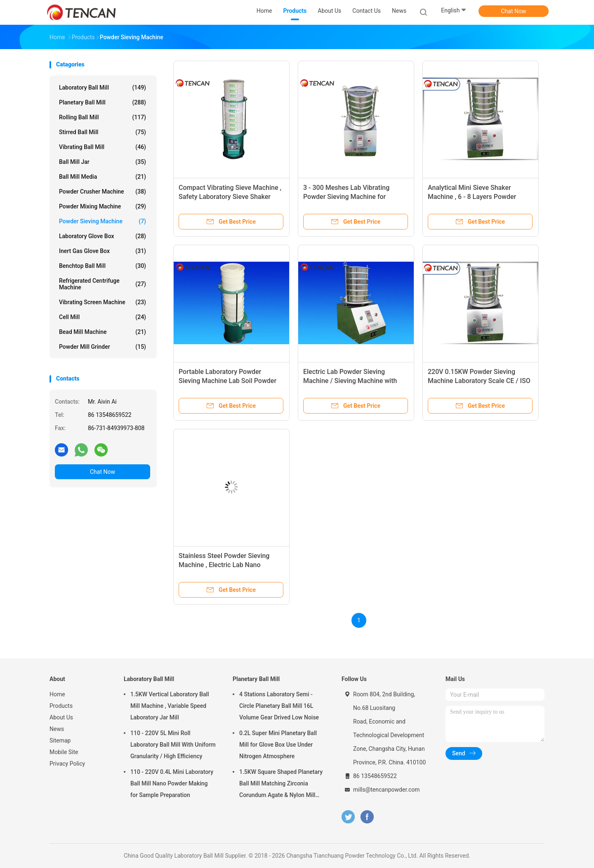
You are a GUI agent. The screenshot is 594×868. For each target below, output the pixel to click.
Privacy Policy (67, 764)
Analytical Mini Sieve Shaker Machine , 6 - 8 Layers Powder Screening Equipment (472, 197)
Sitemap (60, 740)
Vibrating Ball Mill (103, 147)
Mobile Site (64, 752)
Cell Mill (103, 317)
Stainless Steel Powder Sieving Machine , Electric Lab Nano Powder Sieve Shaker (224, 565)
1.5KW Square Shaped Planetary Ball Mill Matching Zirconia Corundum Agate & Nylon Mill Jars (281, 785)
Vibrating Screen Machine (103, 302)
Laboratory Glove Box (103, 236)
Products (61, 706)
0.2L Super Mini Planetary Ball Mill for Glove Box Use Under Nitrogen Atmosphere (278, 745)
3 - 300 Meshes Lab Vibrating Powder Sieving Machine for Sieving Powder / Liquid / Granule (352, 197)
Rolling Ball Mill (103, 117)
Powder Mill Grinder (103, 347)
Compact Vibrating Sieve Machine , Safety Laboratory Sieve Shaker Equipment (230, 197)
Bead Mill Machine (103, 332)
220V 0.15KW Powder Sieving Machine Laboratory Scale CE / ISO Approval (479, 381)
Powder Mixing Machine (103, 206)
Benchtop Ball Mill (103, 266)
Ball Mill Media (103, 177)
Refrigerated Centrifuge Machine (103, 284)
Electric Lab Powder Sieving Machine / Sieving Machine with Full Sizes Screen (350, 381)
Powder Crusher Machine (103, 192)
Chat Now (514, 11)
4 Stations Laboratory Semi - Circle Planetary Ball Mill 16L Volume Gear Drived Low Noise (279, 706)
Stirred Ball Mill (103, 132)
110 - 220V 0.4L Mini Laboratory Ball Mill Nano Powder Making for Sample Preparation (172, 783)
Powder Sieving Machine (103, 221)
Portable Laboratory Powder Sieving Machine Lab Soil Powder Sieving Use (227, 381)
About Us (61, 717)
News (57, 729)
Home (57, 694)
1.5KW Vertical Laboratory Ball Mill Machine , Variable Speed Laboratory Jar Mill (170, 706)
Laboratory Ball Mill (103, 88)
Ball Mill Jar (103, 162)
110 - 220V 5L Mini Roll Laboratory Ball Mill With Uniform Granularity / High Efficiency (173, 745)
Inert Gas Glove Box (103, 251)
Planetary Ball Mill (103, 102)
